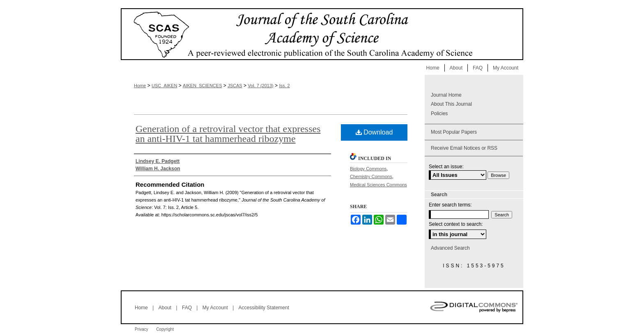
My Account (215, 308)
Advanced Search (450, 248)
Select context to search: (456, 224)
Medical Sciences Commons (378, 185)
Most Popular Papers (454, 132)
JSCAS (235, 86)
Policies (439, 114)
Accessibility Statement (264, 308)
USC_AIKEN (164, 86)
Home (140, 86)
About (165, 308)
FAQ (187, 308)
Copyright (165, 329)
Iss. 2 (284, 86)
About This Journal (451, 104)
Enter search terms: (450, 205)
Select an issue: (446, 167)
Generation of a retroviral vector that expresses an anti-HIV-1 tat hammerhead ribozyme (228, 134)
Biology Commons (368, 169)
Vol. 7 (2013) (260, 86)
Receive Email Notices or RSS (464, 148)
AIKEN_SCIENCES (202, 86)
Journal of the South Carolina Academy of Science (322, 34)
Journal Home (446, 95)
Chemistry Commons (371, 176)
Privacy (141, 329)
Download (374, 132)
